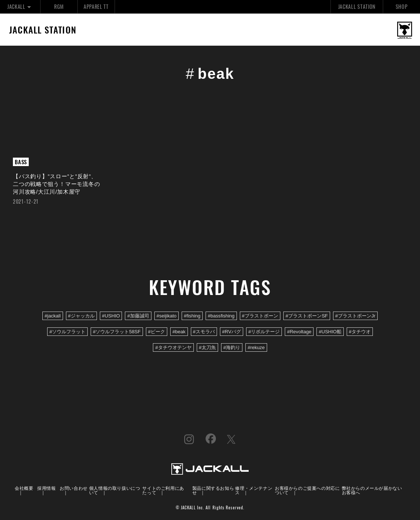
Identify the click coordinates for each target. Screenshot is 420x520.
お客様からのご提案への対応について (307, 490)
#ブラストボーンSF (307, 316)
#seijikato (167, 316)
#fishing (192, 316)
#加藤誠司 (138, 316)
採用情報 (46, 488)
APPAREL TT (96, 6)
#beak (179, 332)
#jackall (53, 316)
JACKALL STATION (357, 6)
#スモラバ (204, 332)
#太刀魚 (207, 347)
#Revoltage (299, 332)
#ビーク (157, 332)
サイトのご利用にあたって (163, 490)
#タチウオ (360, 332)
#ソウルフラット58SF (117, 332)
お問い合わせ (74, 488)
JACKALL (20, 6)
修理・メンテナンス (254, 490)
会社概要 (24, 488)
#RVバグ (232, 332)
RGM (59, 6)
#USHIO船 (330, 332)
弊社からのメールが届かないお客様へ (372, 490)
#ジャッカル (81, 316)
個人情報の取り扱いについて (115, 490)
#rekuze (256, 347)
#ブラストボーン (260, 316)
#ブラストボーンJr (355, 316)
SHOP (402, 6)
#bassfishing (221, 316)
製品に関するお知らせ (213, 490)
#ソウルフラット (67, 332)
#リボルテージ (264, 332)
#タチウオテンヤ (173, 347)
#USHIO (111, 316)
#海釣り (232, 347)
